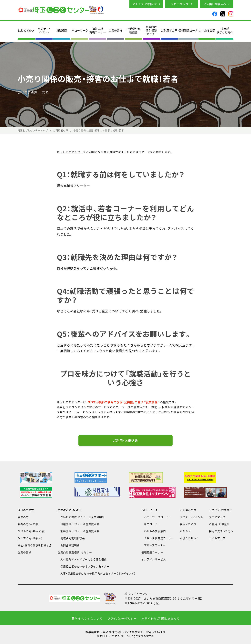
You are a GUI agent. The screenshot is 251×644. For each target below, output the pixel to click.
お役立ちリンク (189, 538)
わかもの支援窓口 (154, 531)
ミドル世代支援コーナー (158, 538)
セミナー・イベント (44, 30)
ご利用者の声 (169, 30)
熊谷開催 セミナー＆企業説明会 (78, 531)
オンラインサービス (154, 559)
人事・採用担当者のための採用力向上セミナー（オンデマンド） (96, 573)
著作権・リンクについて (87, 618)
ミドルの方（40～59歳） (32, 531)
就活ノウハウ (188, 524)
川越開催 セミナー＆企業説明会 (78, 524)
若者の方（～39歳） (29, 524)
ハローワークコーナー (156, 517)
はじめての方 (26, 30)
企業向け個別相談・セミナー (151, 30)
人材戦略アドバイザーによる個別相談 (82, 559)
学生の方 (23, 517)
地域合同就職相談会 (71, 538)
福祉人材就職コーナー (98, 30)
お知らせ (185, 531)
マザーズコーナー (154, 545)
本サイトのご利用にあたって (160, 618)
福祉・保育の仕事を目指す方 (35, 545)
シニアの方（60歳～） (30, 538)
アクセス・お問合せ (145, 4)
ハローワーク (80, 30)
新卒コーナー (151, 524)
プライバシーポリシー (122, 618)
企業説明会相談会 (133, 30)
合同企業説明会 (69, 545)
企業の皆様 (115, 30)
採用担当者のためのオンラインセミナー (84, 566)
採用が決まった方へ (225, 30)
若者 (45, 92)
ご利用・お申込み (215, 4)
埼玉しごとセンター (70, 152)
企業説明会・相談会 (69, 510)
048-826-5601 (141, 603)
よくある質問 (207, 30)
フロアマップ (180, 4)
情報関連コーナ (188, 30)
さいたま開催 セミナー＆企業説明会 (81, 517)
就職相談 (62, 30)
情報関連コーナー (152, 552)
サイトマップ (217, 538)
